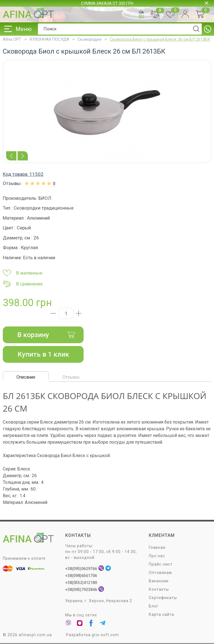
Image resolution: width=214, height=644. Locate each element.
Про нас (157, 556)
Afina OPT (12, 39)
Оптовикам (160, 573)
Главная (157, 547)
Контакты (159, 589)
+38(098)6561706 (81, 576)
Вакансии (159, 581)
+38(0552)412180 (81, 583)
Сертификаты (163, 598)
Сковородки (89, 39)
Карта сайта (161, 614)
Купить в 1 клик (43, 354)
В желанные (23, 273)
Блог (154, 606)
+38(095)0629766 (81, 569)
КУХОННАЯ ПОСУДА (49, 39)
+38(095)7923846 (81, 590)
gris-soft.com (105, 635)
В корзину (46, 335)
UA (141, 12)
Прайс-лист (161, 564)
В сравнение (23, 284)
